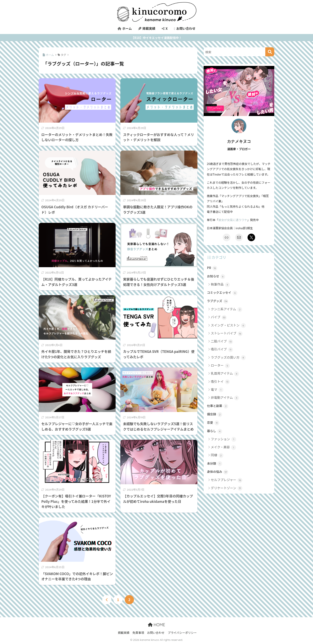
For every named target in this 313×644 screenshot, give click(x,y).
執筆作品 (220, 284)
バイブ (219, 317)
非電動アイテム (225, 398)
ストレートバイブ (227, 333)
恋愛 (213, 423)
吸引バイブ (222, 349)
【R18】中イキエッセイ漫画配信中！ (157, 38)
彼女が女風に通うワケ (233, 220)
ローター (220, 366)
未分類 (215, 464)
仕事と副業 (218, 406)
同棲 (217, 455)
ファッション (223, 439)
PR (212, 268)
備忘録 (215, 414)
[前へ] (107, 600)
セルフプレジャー (227, 480)
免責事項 (138, 633)
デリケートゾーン (227, 488)
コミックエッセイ (222, 293)
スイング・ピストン (228, 325)
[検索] (270, 52)
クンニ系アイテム (226, 309)
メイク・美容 (223, 447)
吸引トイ (220, 382)
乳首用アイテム (225, 374)
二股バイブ (222, 341)
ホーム (125, 28)
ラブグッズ (218, 301)
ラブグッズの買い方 (228, 358)
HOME (156, 625)
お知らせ (216, 276)
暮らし (215, 431)
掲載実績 (147, 28)
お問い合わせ (185, 28)
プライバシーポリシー (182, 633)
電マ (217, 390)
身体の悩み (218, 472)
